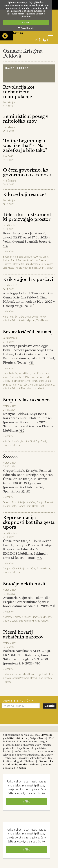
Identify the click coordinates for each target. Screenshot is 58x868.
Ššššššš (10, 457)
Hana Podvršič (10, 317)
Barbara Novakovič (12, 674)
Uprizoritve (8, 251)
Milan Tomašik (30, 268)
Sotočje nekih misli (24, 584)
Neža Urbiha (25, 373)
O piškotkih (10, 765)
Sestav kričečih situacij (28, 332)
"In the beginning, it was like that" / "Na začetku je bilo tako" (25, 146)
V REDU (26, 22)
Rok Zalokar (47, 264)
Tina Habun (42, 320)
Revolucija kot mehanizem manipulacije (19, 92)
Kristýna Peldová (11, 264)
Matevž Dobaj (37, 678)
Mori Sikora (37, 373)
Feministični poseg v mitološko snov (26, 119)
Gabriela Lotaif (10, 621)
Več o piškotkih (26, 28)
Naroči (50, 706)
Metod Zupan (10, 406)
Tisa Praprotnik (18, 381)
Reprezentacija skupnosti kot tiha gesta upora (29, 522)
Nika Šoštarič (10, 181)
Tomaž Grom (25, 506)
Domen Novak (39, 317)
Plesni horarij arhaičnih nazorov (23, 635)
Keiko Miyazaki (28, 320)
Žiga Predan (45, 617)
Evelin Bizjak (9, 102)
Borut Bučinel (28, 441)
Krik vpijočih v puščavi (28, 279)
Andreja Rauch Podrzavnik (16, 260)
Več (5, 246)
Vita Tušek (23, 385)
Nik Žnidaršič (48, 385)
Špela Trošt (38, 506)
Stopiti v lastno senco (26, 400)
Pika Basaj (30, 377)
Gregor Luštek (10, 506)
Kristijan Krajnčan (39, 260)
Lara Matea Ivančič (13, 268)
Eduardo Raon (10, 385)
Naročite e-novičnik (18, 701)
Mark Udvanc (29, 674)
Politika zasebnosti (29, 765)
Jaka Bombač (10, 225)
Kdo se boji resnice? (25, 195)
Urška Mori (38, 388)
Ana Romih (32, 381)
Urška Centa (42, 257)
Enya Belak (41, 441)
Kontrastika (46, 761)
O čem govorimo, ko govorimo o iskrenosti (27, 172)
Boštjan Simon (10, 257)
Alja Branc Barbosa (30, 264)
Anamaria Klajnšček (13, 617)
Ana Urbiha (35, 385)
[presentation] (25, 715)
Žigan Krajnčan (46, 268)
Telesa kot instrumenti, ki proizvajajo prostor (28, 217)
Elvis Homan (25, 621)
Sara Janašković (27, 257)
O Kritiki (21, 768)
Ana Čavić (8, 156)
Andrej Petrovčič (21, 678)
